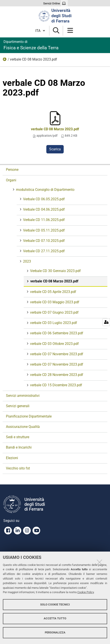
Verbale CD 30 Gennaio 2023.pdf (55, 271)
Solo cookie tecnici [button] (55, 604)
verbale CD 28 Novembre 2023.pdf (56, 375)
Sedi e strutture (18, 437)
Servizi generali (18, 406)
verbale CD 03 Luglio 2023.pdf (53, 323)
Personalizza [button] (55, 632)
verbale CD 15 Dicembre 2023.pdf (56, 385)
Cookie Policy (86, 592)
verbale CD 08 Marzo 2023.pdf (55, 129)
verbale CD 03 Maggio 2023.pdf (54, 302)
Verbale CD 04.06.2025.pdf (43, 209)
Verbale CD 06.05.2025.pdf (43, 199)
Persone (12, 170)
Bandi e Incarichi (19, 447)
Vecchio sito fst (18, 468)
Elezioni (12, 458)
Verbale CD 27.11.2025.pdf (43, 251)
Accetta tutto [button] (55, 618)
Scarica (55, 149)
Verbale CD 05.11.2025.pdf (43, 230)
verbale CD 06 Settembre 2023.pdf (56, 333)
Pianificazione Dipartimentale (29, 416)
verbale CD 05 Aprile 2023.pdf (53, 292)
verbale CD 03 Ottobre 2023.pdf (54, 344)
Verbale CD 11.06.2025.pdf (43, 220)
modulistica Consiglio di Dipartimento (45, 190)
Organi (11, 180)
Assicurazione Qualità (23, 427)
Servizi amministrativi (23, 396)
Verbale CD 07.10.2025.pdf (43, 241)
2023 (5, 60)
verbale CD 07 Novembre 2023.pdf (56, 354)
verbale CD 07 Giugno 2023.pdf (54, 312)
